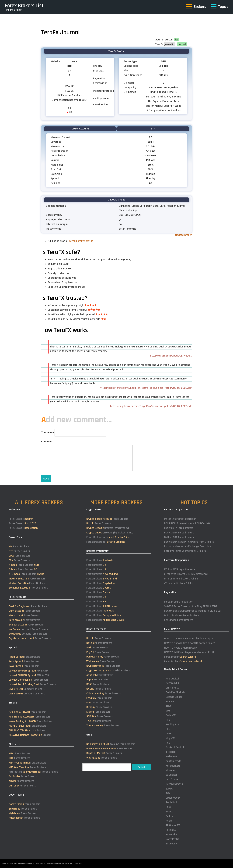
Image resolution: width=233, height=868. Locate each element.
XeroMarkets (173, 766)
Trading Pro (172, 724)
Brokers (27, 730)
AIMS (169, 734)
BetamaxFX (172, 683)
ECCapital (171, 775)
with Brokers (108, 670)
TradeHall (171, 802)
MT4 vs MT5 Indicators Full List (182, 579)
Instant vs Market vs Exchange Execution (188, 546)
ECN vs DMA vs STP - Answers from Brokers (189, 542)
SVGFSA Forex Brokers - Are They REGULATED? (191, 606)
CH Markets (172, 688)
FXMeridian (172, 834)
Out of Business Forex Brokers (182, 615)
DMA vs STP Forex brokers (179, 537)
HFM (168, 729)
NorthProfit (172, 839)
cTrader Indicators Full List (179, 583)
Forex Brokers (21, 519)
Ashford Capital (175, 747)
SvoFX (169, 812)
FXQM (169, 821)
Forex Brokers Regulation (179, 602)
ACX (168, 793)
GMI (168, 711)
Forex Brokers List (24, 6)
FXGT (169, 743)
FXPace (170, 702)
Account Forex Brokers (111, 744)
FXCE (169, 807)
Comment (47, 441)
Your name (48, 432)
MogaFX (170, 738)
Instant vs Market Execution (180, 519)
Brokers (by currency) (108, 528)
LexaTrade (172, 779)
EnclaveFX (171, 844)
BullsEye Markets (176, 692)
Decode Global (174, 697)
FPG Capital (172, 679)
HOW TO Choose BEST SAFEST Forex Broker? (190, 643)
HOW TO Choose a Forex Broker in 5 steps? (189, 638)
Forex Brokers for (106, 542)
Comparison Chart (27, 689)
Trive (169, 706)
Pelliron (170, 816)
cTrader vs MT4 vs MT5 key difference (186, 574)
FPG (168, 720)
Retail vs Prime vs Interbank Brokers (185, 551)
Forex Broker (180, 657)
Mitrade (170, 770)
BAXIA (169, 789)
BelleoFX (171, 715)
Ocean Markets (174, 784)
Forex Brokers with (108, 537)
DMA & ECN (29, 675)
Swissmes (172, 756)
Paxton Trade (173, 761)
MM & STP (28, 671)
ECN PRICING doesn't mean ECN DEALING (187, 523)
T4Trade (171, 752)
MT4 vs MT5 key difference (180, 569)
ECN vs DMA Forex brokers (179, 533)
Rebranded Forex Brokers (179, 620)
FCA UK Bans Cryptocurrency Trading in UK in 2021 (193, 611)
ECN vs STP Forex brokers (179, 528)
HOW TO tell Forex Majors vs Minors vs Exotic (190, 652)
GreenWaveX (173, 798)
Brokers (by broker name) (110, 533)
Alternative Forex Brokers (33, 772)
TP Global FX (173, 825)
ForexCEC (171, 830)
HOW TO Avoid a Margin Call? (181, 648)
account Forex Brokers (28, 629)
